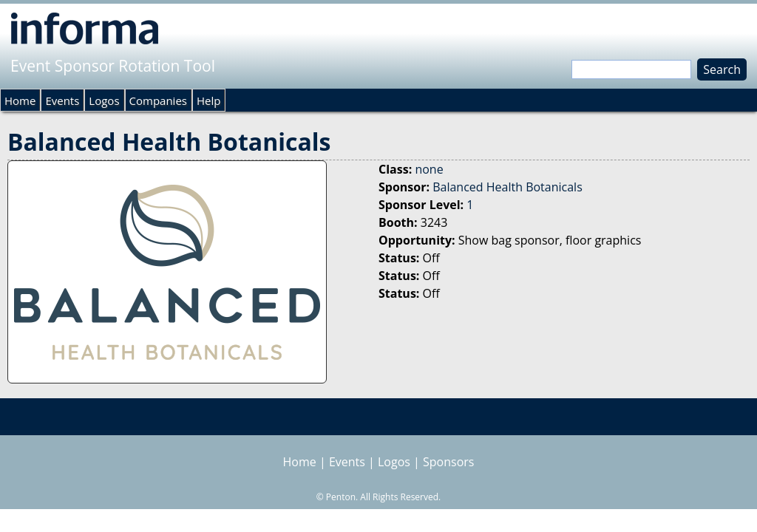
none (429, 169)
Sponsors (448, 462)
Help (208, 100)
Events (62, 100)
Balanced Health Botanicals (508, 187)
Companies (158, 100)
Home (20, 100)
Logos (104, 100)
